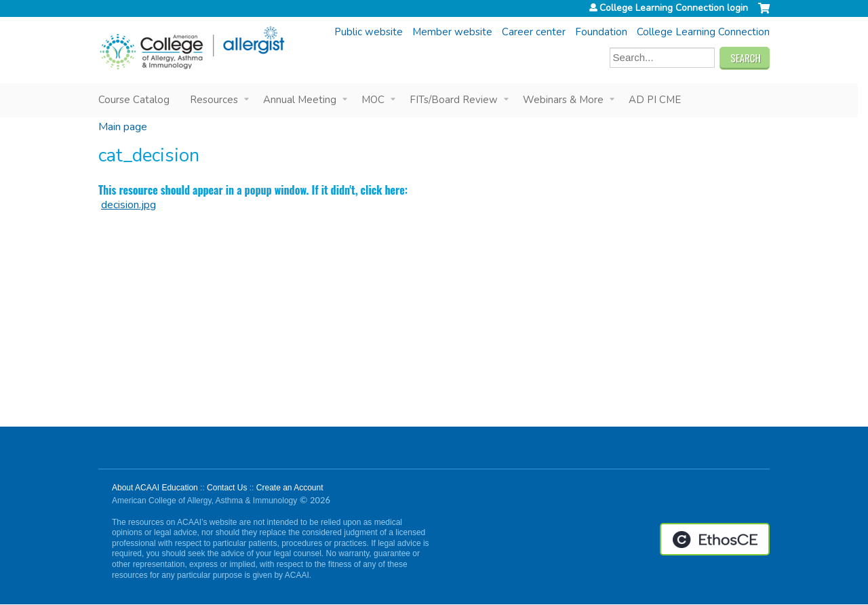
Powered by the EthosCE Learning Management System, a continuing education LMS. (715, 539)
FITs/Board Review (454, 100)
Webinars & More (563, 100)
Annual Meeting (300, 100)
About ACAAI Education (155, 488)
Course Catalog (134, 100)
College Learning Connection (703, 32)
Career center (534, 32)
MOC (373, 100)
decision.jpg (129, 205)
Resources (214, 100)
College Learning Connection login (674, 8)
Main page (123, 127)
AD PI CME (655, 100)
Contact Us (227, 488)
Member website (452, 32)
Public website (369, 32)
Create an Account (290, 488)
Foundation (601, 32)
